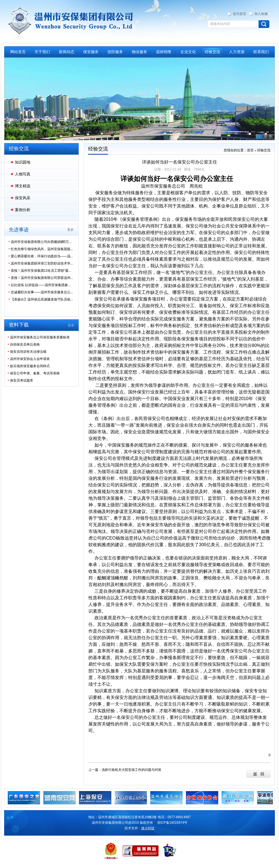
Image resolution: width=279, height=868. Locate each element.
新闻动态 (67, 52)
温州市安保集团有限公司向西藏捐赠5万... (40, 242)
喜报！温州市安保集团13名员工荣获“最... (40, 271)
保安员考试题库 (20, 380)
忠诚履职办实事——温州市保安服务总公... (41, 292)
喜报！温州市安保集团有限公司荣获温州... (41, 278)
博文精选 (23, 186)
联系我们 (261, 52)
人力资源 (237, 52)
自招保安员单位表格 (24, 344)
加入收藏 (261, 14)
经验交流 (212, 52)
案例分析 (23, 210)
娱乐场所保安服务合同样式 (29, 366)
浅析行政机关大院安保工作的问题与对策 (131, 770)
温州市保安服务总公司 (70, 21)
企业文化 (188, 52)
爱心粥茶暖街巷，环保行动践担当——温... (41, 256)
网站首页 (18, 52)
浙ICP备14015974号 (172, 823)
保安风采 (23, 198)
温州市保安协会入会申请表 (29, 359)
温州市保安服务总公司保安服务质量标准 (39, 337)
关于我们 (42, 52)
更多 (70, 230)
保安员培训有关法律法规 (27, 352)
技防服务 (115, 52)
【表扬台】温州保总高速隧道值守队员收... (41, 299)
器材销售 (164, 52)
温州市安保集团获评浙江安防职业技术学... (41, 263)
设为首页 (239, 14)
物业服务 (139, 52)
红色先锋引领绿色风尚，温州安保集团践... (41, 249)
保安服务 (91, 52)
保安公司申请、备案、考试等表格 (34, 373)
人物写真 (23, 174)
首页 (250, 150)
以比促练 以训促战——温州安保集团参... (40, 285)
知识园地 (23, 162)
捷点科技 (148, 828)
